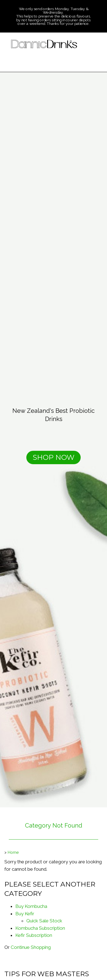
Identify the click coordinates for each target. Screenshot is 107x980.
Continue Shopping (31, 947)
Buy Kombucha (31, 906)
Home (13, 852)
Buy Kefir (25, 914)
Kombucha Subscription (40, 928)
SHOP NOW (54, 457)
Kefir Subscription (34, 935)
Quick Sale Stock (44, 921)
